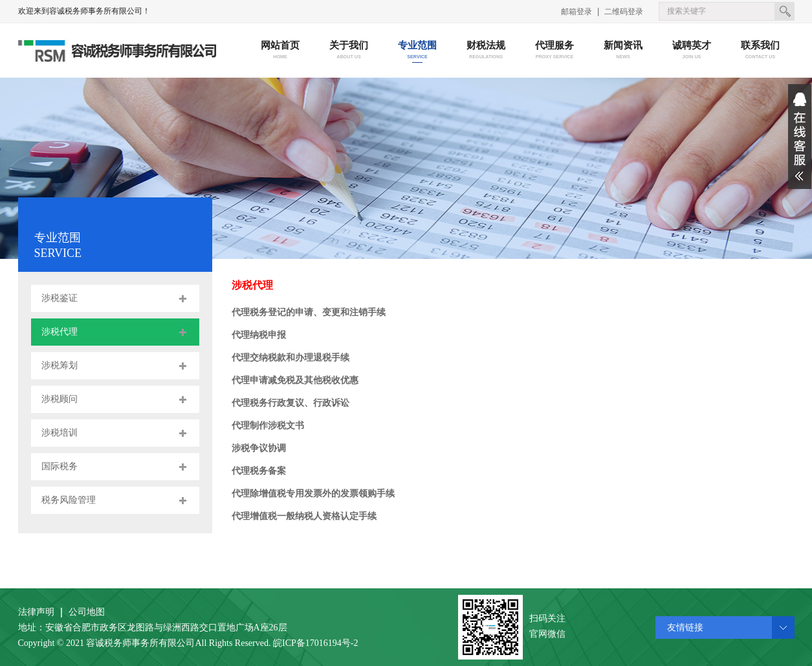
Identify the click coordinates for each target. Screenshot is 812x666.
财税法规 (486, 51)
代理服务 (554, 51)
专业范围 (417, 51)
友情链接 (685, 627)
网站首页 (280, 51)
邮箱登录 (576, 12)
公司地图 (87, 612)
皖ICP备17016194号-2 (315, 643)
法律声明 (36, 612)
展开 (800, 137)
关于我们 (348, 51)
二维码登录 (624, 12)
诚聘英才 (691, 51)
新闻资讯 (623, 51)
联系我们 (760, 51)
